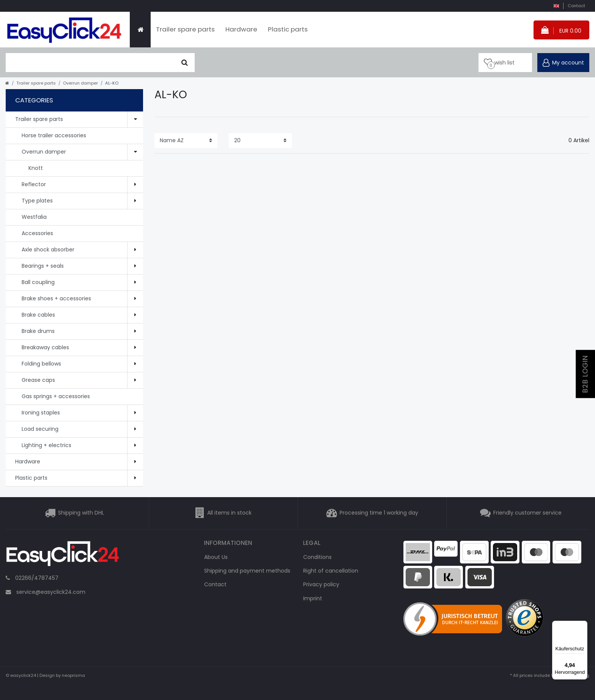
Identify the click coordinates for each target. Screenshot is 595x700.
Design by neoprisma (62, 675)
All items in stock (229, 513)
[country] (556, 6)
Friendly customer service (527, 513)
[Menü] (583, 625)
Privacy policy (321, 584)
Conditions (317, 557)
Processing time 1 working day (379, 513)
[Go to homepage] (7, 83)
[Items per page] (260, 140)
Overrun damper (80, 83)
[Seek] (185, 63)
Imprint (313, 598)
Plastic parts (288, 29)
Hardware (241, 29)
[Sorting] (186, 140)
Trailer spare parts (185, 29)
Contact (576, 6)
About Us (216, 557)
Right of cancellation (331, 571)
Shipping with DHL (81, 513)
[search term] (90, 63)
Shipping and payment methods (247, 571)
